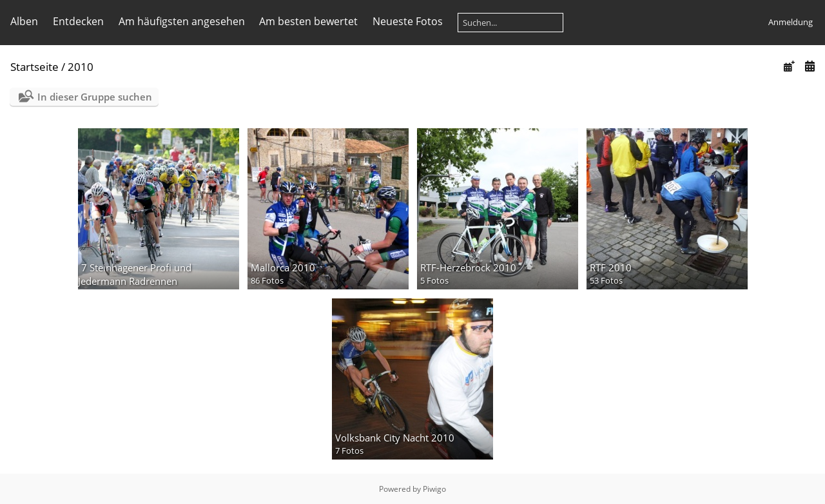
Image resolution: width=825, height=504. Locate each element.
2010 (81, 67)
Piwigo (434, 489)
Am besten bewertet (308, 21)
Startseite (34, 67)
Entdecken (78, 21)
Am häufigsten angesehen (182, 21)
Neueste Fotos (408, 21)
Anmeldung (791, 22)
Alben (24, 21)
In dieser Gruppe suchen (95, 97)
